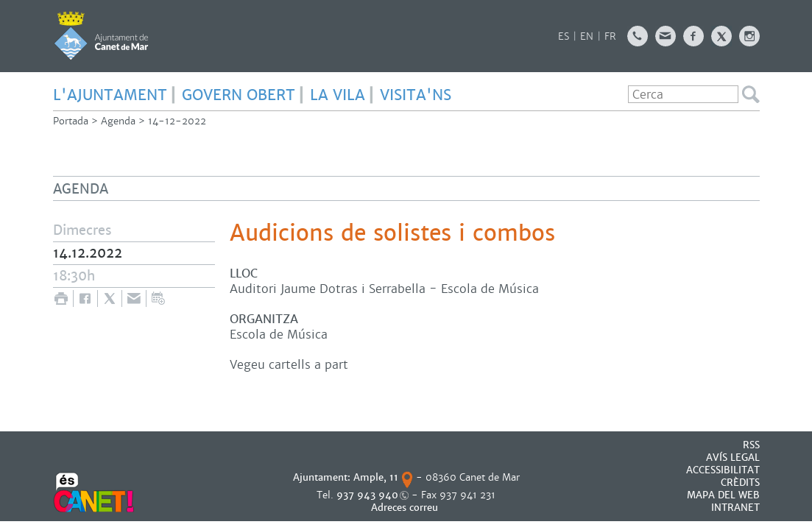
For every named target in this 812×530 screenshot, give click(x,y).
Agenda (118, 121)
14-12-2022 (177, 121)
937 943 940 (367, 495)
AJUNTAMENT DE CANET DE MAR (101, 35)
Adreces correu (406, 508)
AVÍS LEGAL (733, 457)
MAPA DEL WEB (723, 495)
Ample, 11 (376, 477)
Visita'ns (416, 95)
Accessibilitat (723, 470)
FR (610, 36)
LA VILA (338, 95)
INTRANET (735, 508)
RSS (751, 445)
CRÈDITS (740, 483)
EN (587, 36)
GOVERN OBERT (239, 95)
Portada (71, 121)
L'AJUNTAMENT (110, 95)
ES (564, 36)
